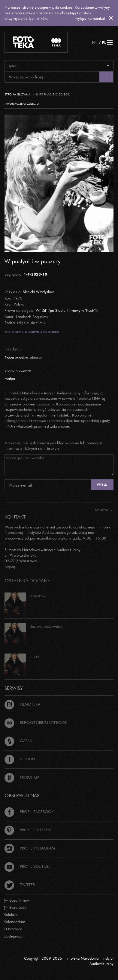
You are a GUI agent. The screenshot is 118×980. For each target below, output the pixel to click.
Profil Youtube (27, 866)
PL (104, 42)
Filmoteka (22, 704)
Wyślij (102, 485)
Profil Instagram (30, 848)
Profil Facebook (29, 812)
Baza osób (15, 908)
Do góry (104, 510)
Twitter (20, 885)
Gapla (18, 741)
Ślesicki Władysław (38, 292)
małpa (10, 379)
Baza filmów (17, 900)
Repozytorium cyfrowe (36, 722)
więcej (10, 566)
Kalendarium (14, 922)
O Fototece (13, 929)
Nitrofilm (22, 777)
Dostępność (13, 936)
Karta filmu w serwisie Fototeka (32, 332)
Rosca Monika (16, 358)
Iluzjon (20, 759)
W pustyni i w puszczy (33, 261)
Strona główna (17, 94)
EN (95, 42)
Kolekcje (11, 914)
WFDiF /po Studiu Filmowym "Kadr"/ (66, 310)
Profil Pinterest (28, 830)
